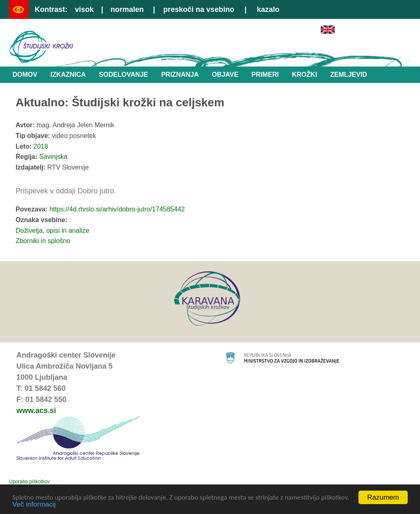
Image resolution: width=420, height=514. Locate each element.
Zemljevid (349, 75)
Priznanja (180, 75)
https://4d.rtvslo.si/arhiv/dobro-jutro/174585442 (117, 209)
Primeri (265, 75)
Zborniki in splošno (43, 241)
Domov (25, 75)
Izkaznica (68, 75)
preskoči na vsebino (199, 9)
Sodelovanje (123, 75)
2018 (41, 146)
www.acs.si (36, 411)
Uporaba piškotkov (29, 482)
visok (84, 9)
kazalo (268, 9)
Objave (225, 75)
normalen (127, 9)
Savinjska (53, 157)
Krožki (305, 75)
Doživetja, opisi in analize (52, 231)
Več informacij (34, 505)
